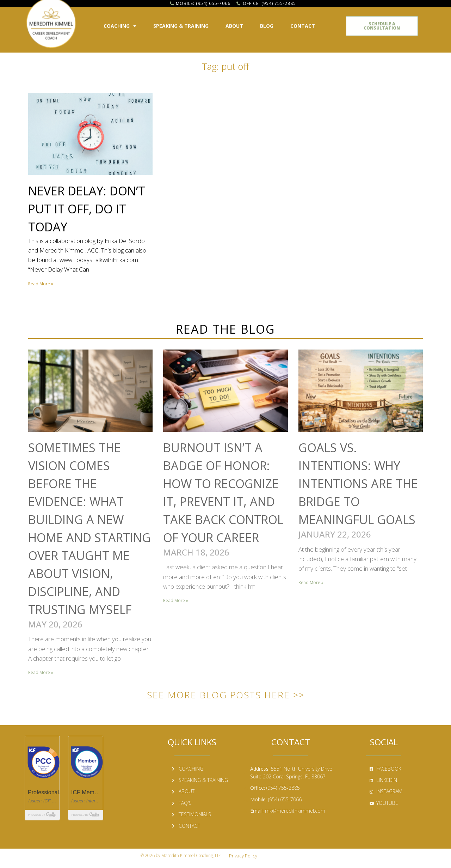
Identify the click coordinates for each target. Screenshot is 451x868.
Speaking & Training (181, 23)
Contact (303, 23)
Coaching (120, 24)
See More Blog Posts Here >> (226, 695)
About (234, 23)
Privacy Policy (243, 856)
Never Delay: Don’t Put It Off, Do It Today (87, 209)
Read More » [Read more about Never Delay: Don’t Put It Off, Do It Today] (41, 284)
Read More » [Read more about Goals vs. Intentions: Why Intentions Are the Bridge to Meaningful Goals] (311, 582)
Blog (267, 23)
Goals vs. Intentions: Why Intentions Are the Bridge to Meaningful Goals (358, 484)
